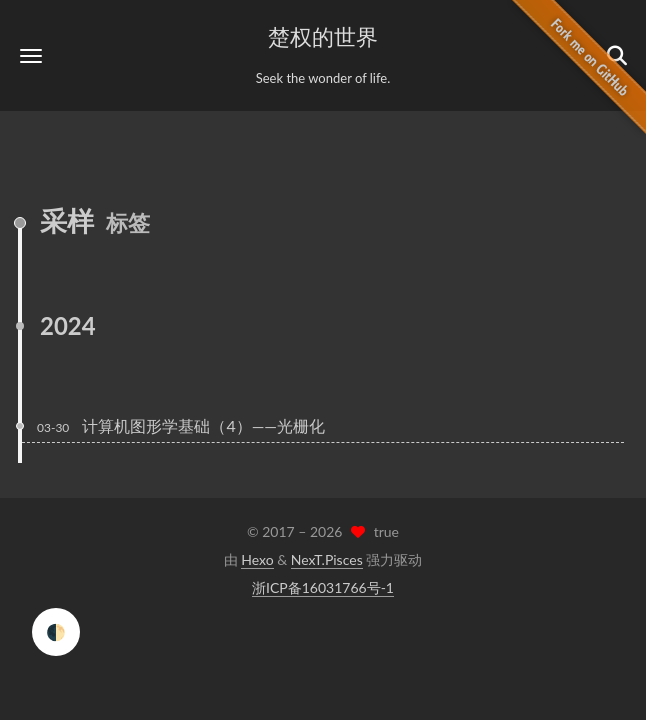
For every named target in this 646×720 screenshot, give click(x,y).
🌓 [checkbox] (56, 631)
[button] (31, 55)
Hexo (257, 559)
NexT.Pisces (327, 559)
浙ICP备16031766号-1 (323, 587)
